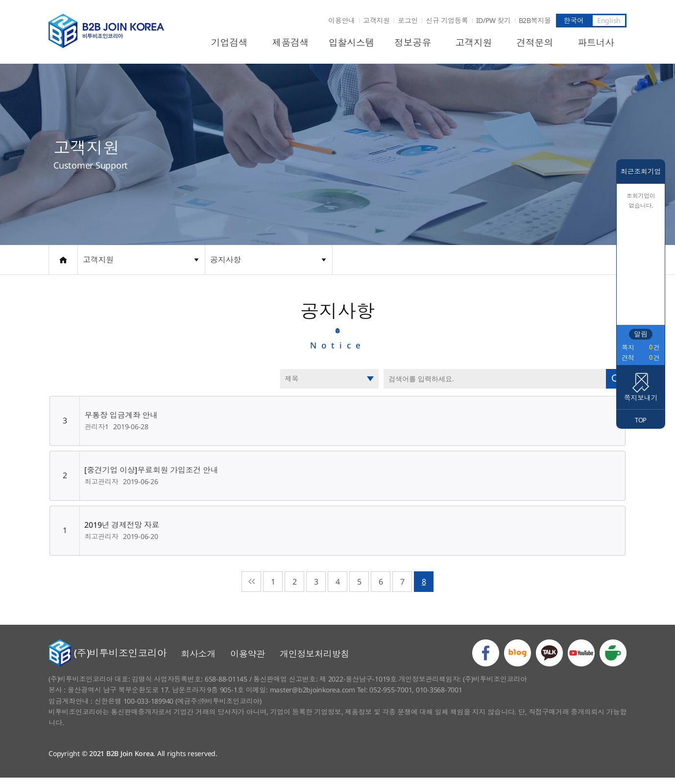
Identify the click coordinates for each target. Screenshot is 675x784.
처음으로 (251, 585)
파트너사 (596, 43)
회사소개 (198, 660)
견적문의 (535, 43)
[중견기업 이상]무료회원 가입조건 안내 (150, 473)
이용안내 (342, 20)
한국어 (573, 20)
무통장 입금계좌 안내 (120, 418)
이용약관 (248, 660)
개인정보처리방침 (314, 660)
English (609, 20)
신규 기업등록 (447, 20)
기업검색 (229, 43)
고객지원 (376, 20)
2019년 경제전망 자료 (121, 528)
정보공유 (413, 43)
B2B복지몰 (535, 20)
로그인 (408, 20)
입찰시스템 (352, 43)
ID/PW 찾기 (494, 20)
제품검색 (290, 43)
